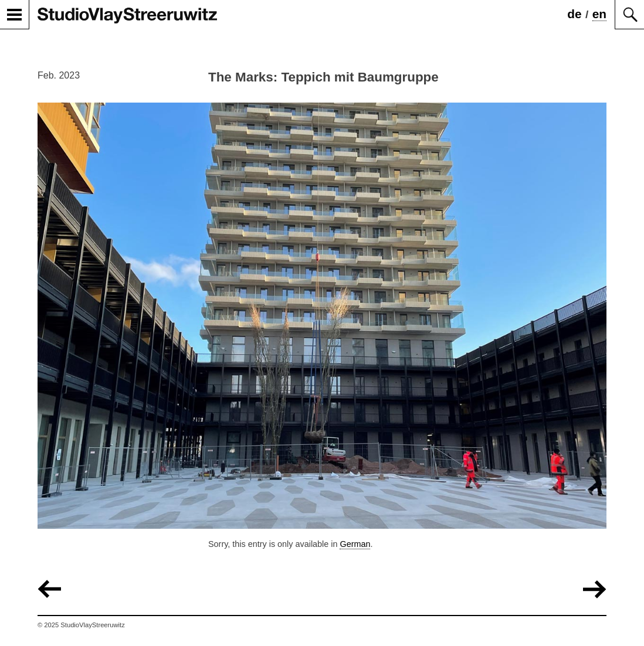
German (355, 544)
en (599, 14)
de (574, 14)
